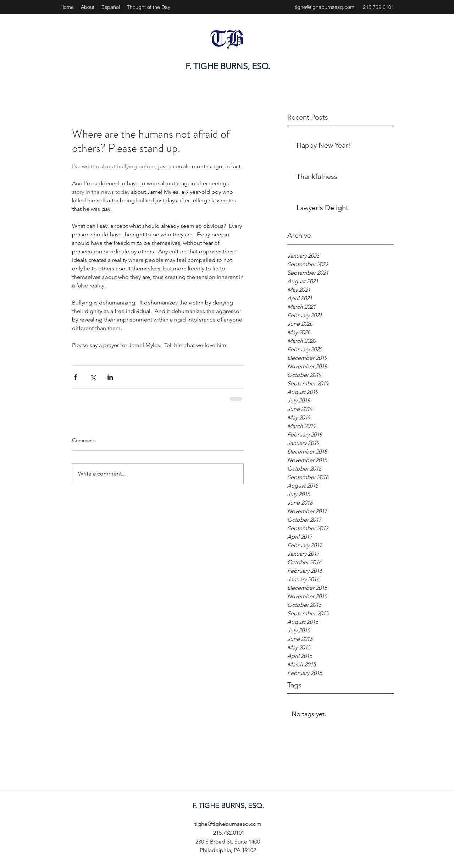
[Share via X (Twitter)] (93, 377)
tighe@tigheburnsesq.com (325, 7)
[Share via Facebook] (75, 377)
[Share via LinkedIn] (110, 377)
